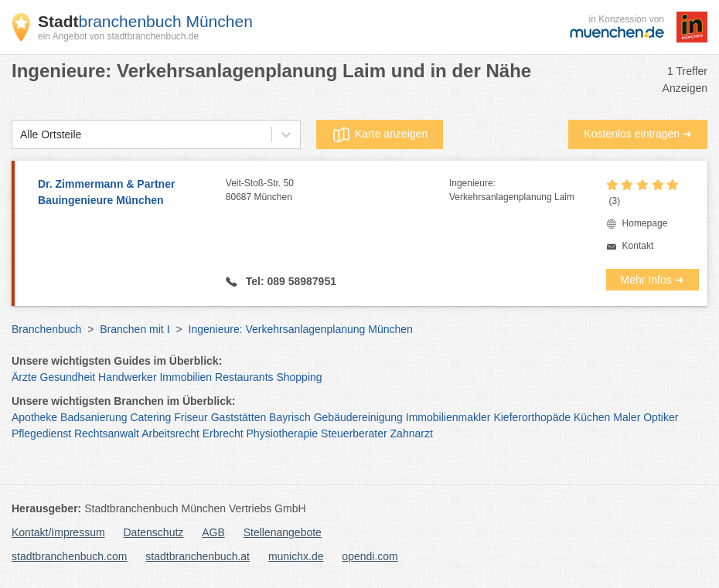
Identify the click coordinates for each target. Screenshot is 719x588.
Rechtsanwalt (107, 433)
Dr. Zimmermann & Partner (124, 193)
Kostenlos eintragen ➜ (638, 134)
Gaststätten (239, 417)
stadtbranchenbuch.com (69, 556)
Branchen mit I (135, 329)
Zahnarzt (412, 433)
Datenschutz (154, 532)
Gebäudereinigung (358, 417)
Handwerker (127, 377)
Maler (627, 417)
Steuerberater (354, 433)
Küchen (592, 417)
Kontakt (638, 246)
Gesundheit (68, 377)
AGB (213, 532)
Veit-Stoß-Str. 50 (337, 191)
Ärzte (24, 377)
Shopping (299, 377)
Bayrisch (290, 417)
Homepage (645, 223)
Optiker (661, 417)
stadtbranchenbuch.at (198, 556)
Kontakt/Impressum (58, 532)
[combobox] (20, 135)
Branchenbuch (46, 329)
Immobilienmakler (448, 417)
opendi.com (370, 556)
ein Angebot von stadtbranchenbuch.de (118, 36)
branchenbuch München (145, 21)
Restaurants (244, 377)
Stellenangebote (283, 532)
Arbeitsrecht (170, 433)
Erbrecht (223, 433)
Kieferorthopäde (532, 417)
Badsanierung (94, 417)
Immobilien (186, 377)
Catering (150, 417)
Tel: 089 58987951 (290, 281)
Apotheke (34, 417)
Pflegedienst (41, 433)
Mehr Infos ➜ (653, 280)
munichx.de (296, 556)
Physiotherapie (283, 433)
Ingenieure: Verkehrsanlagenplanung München (301, 329)
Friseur (191, 417)
